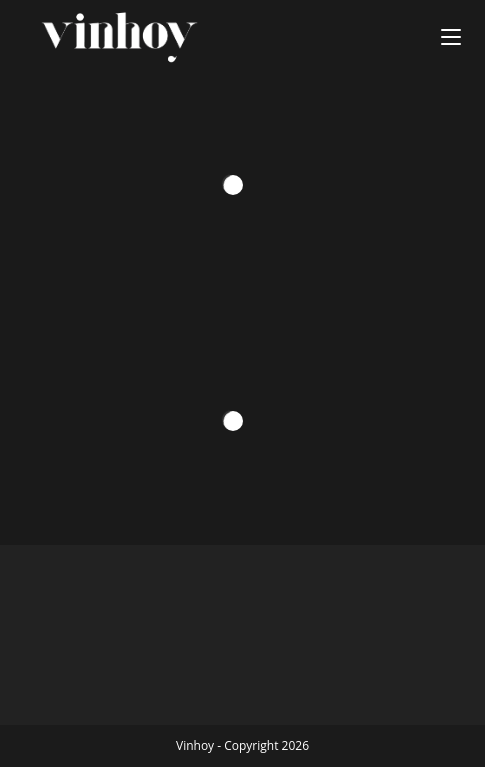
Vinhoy (195, 745)
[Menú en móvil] (451, 37)
